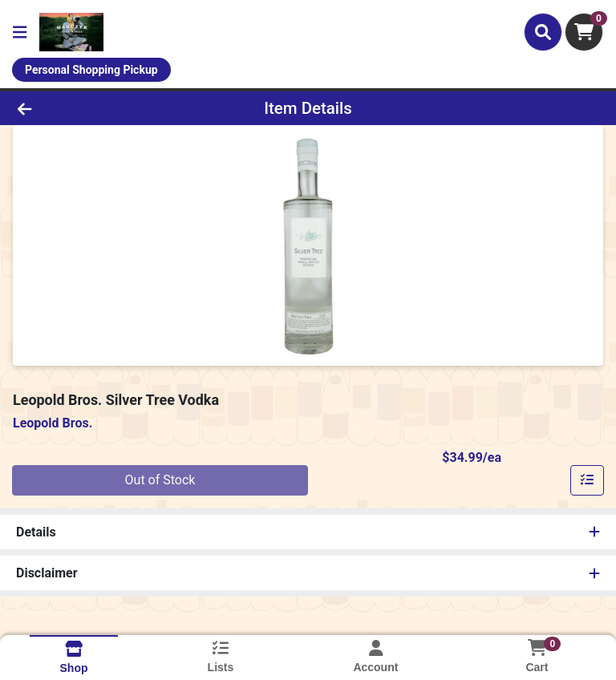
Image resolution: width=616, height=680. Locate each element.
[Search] (543, 32)
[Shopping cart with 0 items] (584, 32)
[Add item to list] (587, 480)
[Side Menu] (20, 32)
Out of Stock (160, 480)
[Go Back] (87, 108)
